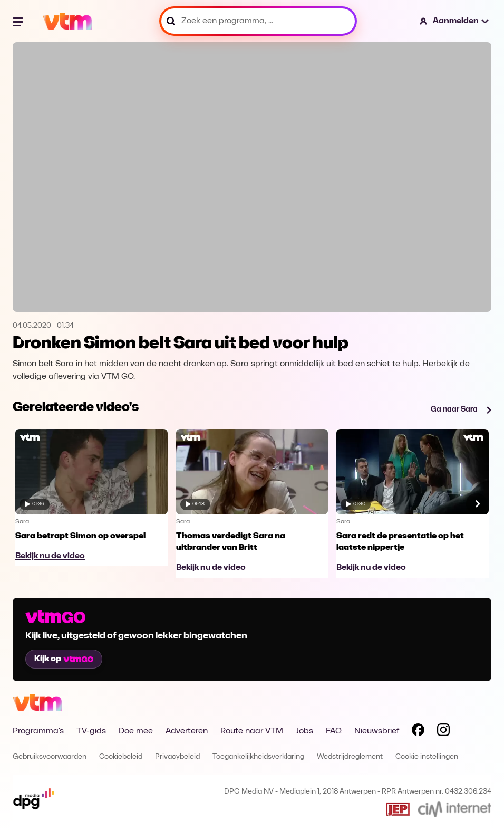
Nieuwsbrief (377, 731)
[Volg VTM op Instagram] (443, 732)
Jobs (304, 731)
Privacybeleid (177, 757)
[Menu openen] (19, 21)
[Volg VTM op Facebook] (418, 732)
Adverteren (187, 731)
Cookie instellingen (427, 757)
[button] (455, 21)
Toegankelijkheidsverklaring (258, 757)
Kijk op (64, 659)
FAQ (334, 731)
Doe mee (136, 731)
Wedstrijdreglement (350, 757)
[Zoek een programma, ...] (258, 21)
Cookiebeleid (121, 757)
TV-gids (91, 731)
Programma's (38, 731)
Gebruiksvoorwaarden (50, 757)
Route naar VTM (252, 731)
